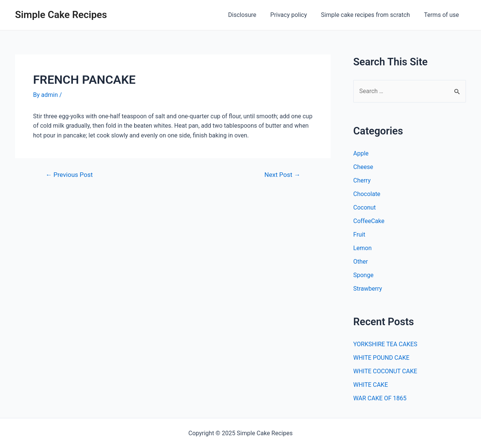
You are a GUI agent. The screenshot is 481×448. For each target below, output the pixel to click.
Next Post (282, 175)
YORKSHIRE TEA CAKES (385, 344)
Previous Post (69, 175)
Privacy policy (294, 15)
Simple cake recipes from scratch (368, 15)
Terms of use (442, 15)
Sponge (363, 275)
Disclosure (249, 15)
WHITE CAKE (371, 385)
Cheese (363, 167)
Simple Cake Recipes (61, 15)
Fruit (359, 235)
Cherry (362, 180)
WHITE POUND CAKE (381, 358)
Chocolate (367, 194)
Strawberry (368, 289)
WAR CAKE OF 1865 (380, 398)
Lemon (362, 248)
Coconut (365, 207)
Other (361, 262)
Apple (361, 153)
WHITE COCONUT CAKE (385, 371)
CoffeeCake (369, 221)
